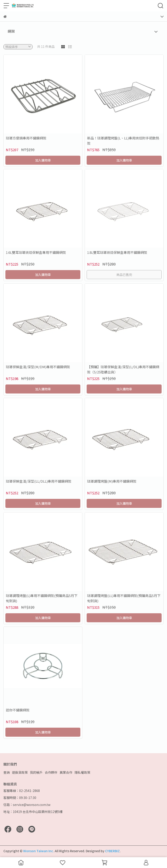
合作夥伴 (51, 772)
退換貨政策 (20, 772)
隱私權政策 (82, 772)
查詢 (7, 772)
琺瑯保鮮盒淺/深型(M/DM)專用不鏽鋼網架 (38, 367)
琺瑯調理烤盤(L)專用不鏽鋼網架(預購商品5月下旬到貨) (42, 598)
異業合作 (66, 772)
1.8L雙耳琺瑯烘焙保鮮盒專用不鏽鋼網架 (117, 252)
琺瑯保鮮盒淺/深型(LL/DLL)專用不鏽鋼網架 (39, 481)
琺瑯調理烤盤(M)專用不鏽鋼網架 (112, 481)
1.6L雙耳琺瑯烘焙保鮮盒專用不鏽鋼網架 (36, 252)
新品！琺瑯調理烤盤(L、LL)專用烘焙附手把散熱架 (123, 141)
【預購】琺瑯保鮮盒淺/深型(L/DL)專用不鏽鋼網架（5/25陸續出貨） (123, 369)
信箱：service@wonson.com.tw (27, 805)
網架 (11, 31)
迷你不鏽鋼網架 (18, 710)
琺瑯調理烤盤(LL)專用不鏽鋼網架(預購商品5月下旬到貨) (124, 598)
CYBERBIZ (112, 851)
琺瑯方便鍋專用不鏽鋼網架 (26, 138)
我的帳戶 (36, 772)
